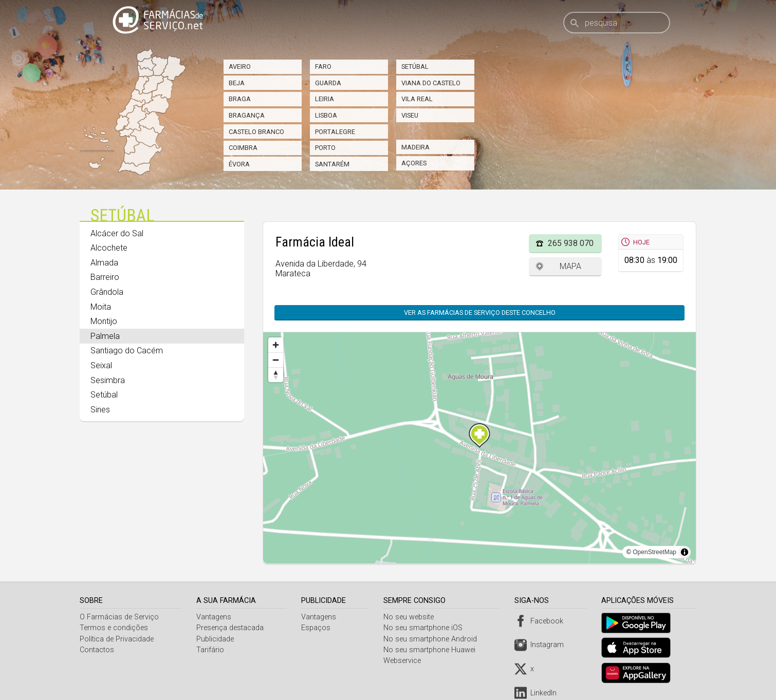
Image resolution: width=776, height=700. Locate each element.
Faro (323, 67)
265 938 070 (571, 243)
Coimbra (243, 148)
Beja (237, 83)
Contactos (97, 650)
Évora (239, 164)
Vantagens (215, 617)
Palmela (105, 336)
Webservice (405, 661)
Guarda (328, 83)
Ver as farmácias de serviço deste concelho (480, 313)
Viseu (410, 115)
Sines (100, 410)
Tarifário (211, 650)
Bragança (247, 115)
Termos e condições (114, 628)
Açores (414, 163)
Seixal (101, 365)
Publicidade (216, 639)
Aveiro (240, 67)
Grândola (107, 292)
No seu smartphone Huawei (432, 650)
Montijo (104, 321)
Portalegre (335, 132)
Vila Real (417, 99)
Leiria (325, 99)
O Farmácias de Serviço (119, 617)
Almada (104, 263)
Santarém (332, 164)
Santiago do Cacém (127, 351)
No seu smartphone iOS (426, 628)
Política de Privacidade (117, 639)
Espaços (317, 628)
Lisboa (326, 115)
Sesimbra (108, 380)
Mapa (570, 266)
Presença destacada (231, 628)
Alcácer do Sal (117, 233)
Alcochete (109, 248)
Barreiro (105, 277)
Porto (325, 148)
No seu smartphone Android (433, 639)
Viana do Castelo (431, 83)
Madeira (415, 147)
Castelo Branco (256, 132)
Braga (240, 99)
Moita (101, 307)
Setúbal (415, 67)
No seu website (411, 617)
